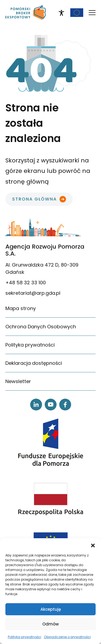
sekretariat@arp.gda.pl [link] (33, 293)
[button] (93, 545)
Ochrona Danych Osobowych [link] (41, 327)
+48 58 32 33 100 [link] (26, 283)
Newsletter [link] (18, 381)
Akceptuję (51, 609)
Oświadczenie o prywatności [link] (67, 637)
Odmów (50, 624)
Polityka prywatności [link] (25, 637)
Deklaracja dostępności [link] (34, 363)
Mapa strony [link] (21, 308)
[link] (26, 13)
